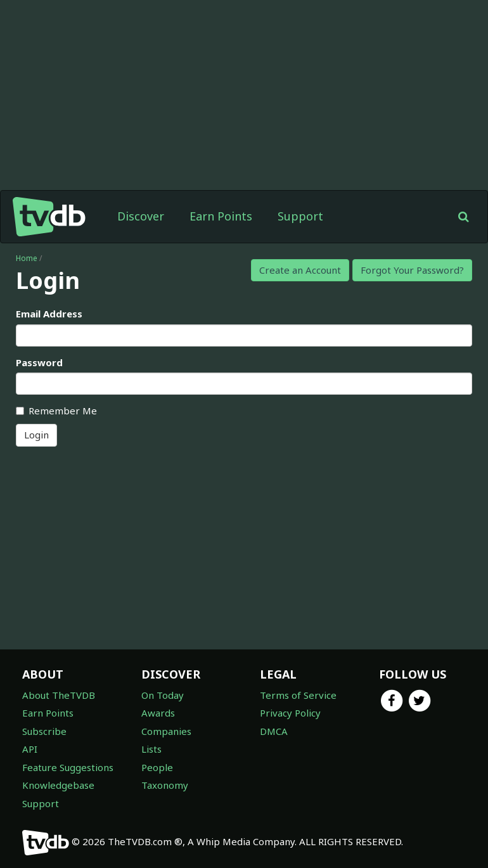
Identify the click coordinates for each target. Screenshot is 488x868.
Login (36, 435)
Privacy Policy (290, 713)
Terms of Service (298, 695)
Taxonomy (165, 785)
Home (27, 258)
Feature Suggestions (68, 767)
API (30, 749)
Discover (141, 216)
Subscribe (44, 731)
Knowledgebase (58, 785)
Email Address (49, 314)
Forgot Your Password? (412, 270)
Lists (151, 749)
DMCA (274, 731)
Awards (158, 713)
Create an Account (300, 270)
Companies (166, 731)
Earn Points (221, 216)
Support (300, 216)
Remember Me (56, 411)
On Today (163, 695)
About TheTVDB (59, 695)
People (157, 767)
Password (39, 362)
